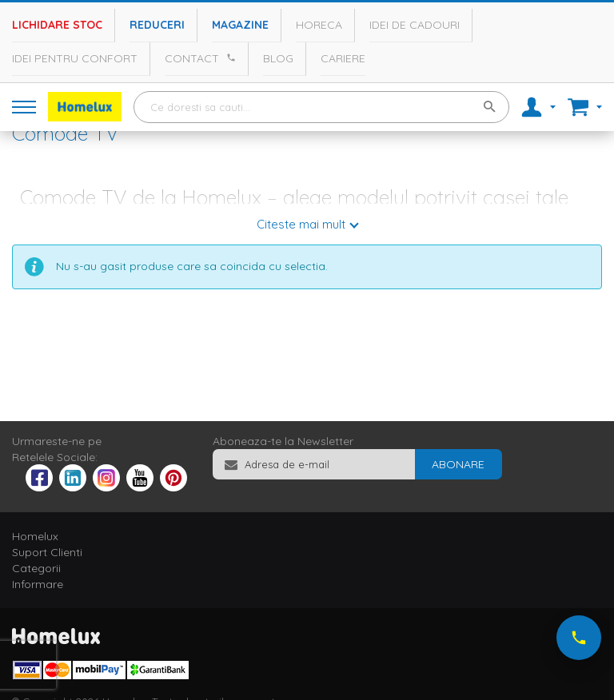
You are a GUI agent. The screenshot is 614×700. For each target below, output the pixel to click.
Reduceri (157, 25)
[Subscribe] (458, 464)
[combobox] (321, 107)
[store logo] (85, 107)
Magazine (240, 25)
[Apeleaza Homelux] (229, 58)
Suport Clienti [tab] (47, 552)
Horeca (319, 25)
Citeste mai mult (301, 224)
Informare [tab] (38, 584)
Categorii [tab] (36, 568)
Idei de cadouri (415, 25)
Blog (278, 58)
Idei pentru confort (75, 58)
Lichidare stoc (57, 25)
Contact (192, 58)
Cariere (343, 58)
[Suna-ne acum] (579, 638)
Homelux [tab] (35, 536)
